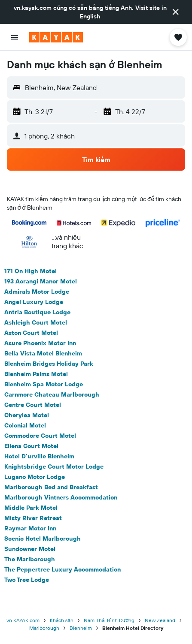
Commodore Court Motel (40, 436)
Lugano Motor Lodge (35, 477)
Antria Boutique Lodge (37, 312)
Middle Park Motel (31, 508)
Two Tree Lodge (27, 580)
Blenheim (81, 628)
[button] (176, 12)
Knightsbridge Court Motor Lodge (54, 466)
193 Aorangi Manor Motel (41, 281)
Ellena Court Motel (31, 446)
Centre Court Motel (33, 405)
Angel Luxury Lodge (34, 302)
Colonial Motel (25, 425)
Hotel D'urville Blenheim (39, 456)
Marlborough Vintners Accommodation (61, 497)
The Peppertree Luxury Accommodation (62, 569)
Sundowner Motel (30, 549)
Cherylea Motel (27, 415)
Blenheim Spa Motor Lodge (44, 384)
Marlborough (44, 628)
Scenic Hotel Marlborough (43, 539)
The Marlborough (30, 559)
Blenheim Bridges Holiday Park (49, 364)
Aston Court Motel (31, 333)
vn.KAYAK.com (23, 620)
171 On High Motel (30, 271)
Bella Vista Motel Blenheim (43, 353)
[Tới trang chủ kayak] (56, 37)
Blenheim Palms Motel (36, 374)
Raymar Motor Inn (30, 528)
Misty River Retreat (33, 518)
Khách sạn (62, 620)
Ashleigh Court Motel (36, 322)
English (90, 16)
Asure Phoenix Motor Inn (40, 343)
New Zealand (160, 620)
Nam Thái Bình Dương (109, 620)
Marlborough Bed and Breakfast (51, 487)
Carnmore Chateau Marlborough (52, 394)
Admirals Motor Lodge (37, 292)
